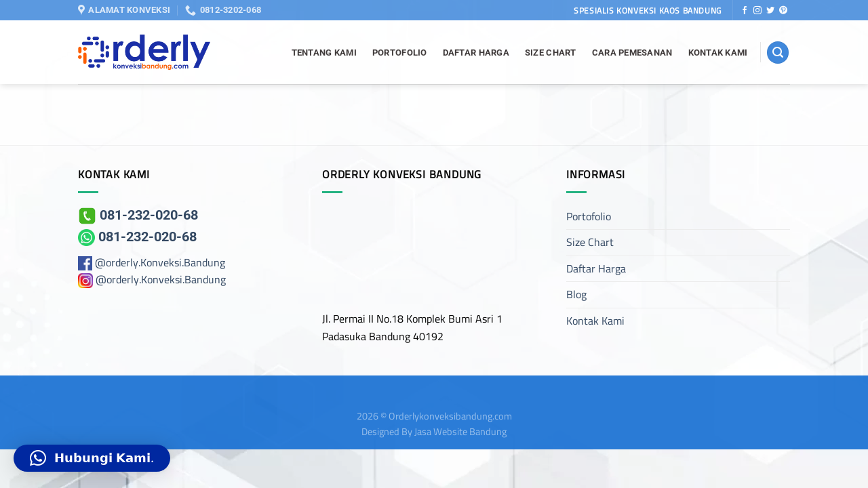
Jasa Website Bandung (460, 431)
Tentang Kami (324, 53)
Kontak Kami (718, 53)
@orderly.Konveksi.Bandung (160, 262)
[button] (92, 458)
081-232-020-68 (138, 215)
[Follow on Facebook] (745, 11)
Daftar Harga (476, 53)
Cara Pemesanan (632, 53)
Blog (576, 294)
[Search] (778, 53)
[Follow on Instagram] (757, 11)
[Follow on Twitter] (770, 11)
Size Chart (551, 53)
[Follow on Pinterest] (783, 11)
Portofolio (400, 53)
